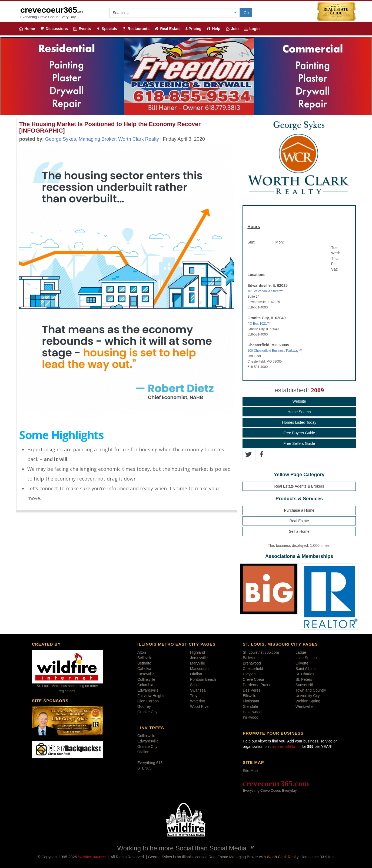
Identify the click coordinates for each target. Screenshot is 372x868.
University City (308, 696)
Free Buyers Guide (299, 433)
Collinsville (146, 679)
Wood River (200, 706)
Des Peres (252, 690)
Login (252, 29)
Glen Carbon (148, 701)
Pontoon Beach (203, 679)
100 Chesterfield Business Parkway (273, 351)
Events (82, 29)
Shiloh (195, 685)
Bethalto (144, 663)
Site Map (250, 771)
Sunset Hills (305, 685)
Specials (106, 29)
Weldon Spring (308, 701)
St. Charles (305, 674)
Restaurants (136, 29)
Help (213, 29)
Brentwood (252, 663)
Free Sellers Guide (299, 443)
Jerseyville (199, 658)
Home (27, 29)
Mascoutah (199, 669)
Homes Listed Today (299, 422)
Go (246, 13)
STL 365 (144, 768)
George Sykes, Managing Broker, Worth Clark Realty (102, 139)
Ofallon (196, 674)
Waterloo (198, 701)
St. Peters (304, 679)
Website (299, 401)
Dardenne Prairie (257, 685)
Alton (142, 652)
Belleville (145, 658)
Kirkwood (251, 717)
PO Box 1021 (257, 324)
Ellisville (250, 696)
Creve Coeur (253, 679)
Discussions (54, 29)
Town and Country (311, 690)
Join (232, 29)
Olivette (302, 663)
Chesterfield (253, 669)
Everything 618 (150, 763)
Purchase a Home (299, 510)
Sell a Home (299, 531)
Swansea (198, 690)
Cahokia (144, 669)
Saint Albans (306, 669)
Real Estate (167, 29)
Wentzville (304, 706)
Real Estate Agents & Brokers (299, 486)
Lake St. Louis (308, 658)
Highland (197, 652)
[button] (174, 13)
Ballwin (249, 658)
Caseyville (146, 674)
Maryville (197, 663)
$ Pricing (193, 29)
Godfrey (144, 706)
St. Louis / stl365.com (261, 652)
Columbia (145, 685)
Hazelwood (252, 712)
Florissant (251, 701)
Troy (194, 696)
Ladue (301, 652)
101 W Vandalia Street (263, 291)
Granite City (147, 712)
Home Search (299, 412)
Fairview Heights (151, 696)
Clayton (249, 674)
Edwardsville (148, 690)
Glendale (250, 706)
